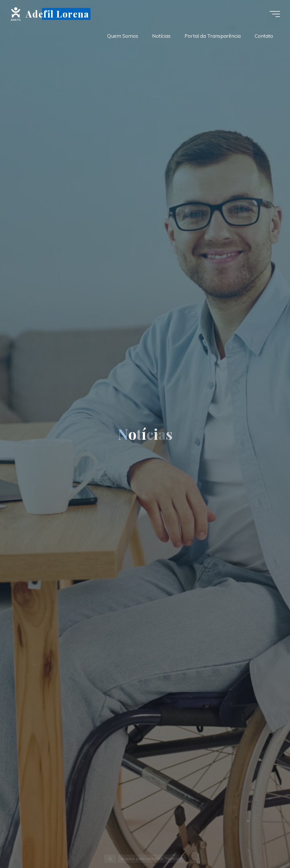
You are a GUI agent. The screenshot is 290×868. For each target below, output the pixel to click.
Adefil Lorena (57, 14)
